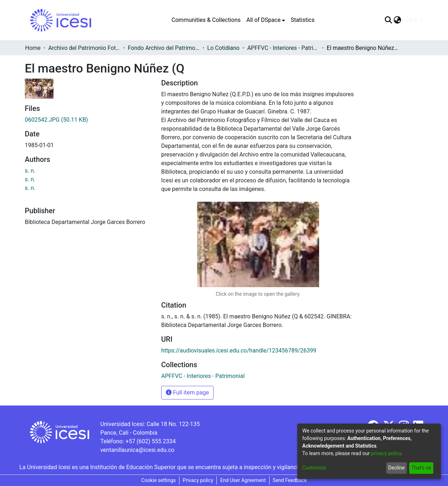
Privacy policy (198, 480)
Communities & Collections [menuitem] (206, 20)
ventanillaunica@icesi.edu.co (137, 450)
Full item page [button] (187, 392)
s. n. (30, 171)
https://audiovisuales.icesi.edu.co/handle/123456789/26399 (239, 351)
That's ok (421, 468)
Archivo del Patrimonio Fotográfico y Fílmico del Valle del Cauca (84, 48)
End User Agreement (243, 480)
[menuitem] (265, 20)
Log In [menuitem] (410, 20)
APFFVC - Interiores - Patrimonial (283, 48)
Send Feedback (290, 480)
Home (33, 48)
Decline (396, 468)
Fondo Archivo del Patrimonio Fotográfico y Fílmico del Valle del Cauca (164, 48)
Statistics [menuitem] (303, 20)
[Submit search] (388, 20)
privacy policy (386, 453)
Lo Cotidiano (223, 48)
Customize (314, 468)
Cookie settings (158, 480)
